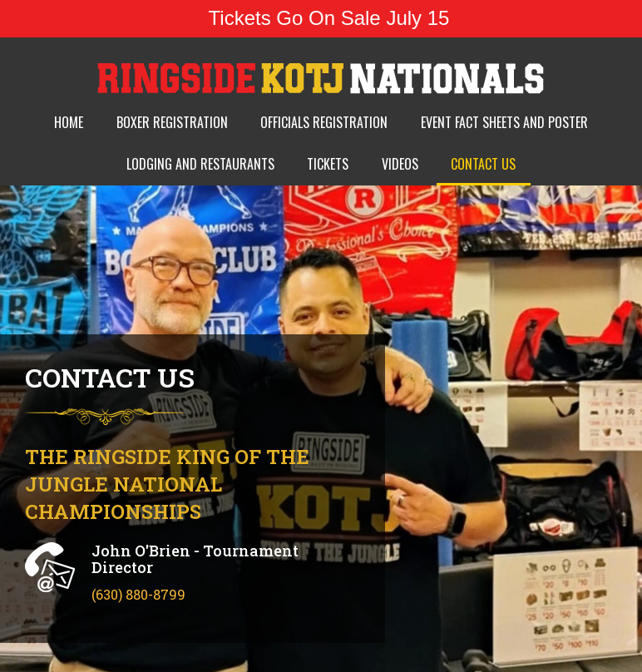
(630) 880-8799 (138, 594)
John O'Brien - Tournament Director (195, 559)
